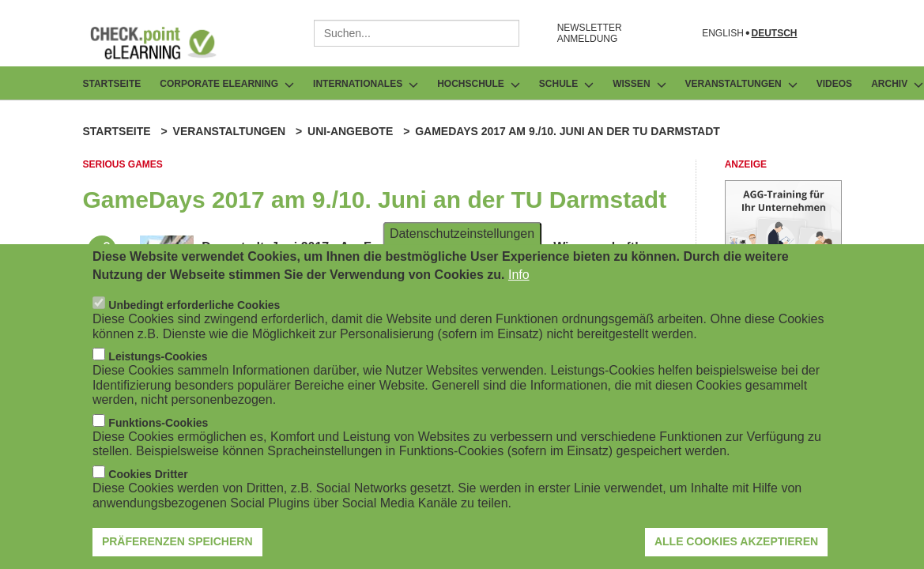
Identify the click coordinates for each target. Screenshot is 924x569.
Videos (834, 84)
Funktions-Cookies (158, 428)
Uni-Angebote (350, 131)
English (723, 34)
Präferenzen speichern (177, 547)
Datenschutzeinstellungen (462, 239)
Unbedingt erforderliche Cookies (194, 311)
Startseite (112, 84)
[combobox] (417, 33)
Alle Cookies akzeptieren (736, 547)
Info (519, 280)
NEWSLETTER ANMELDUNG (590, 33)
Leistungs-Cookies (158, 362)
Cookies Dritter (148, 480)
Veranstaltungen (230, 131)
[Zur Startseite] (165, 43)
